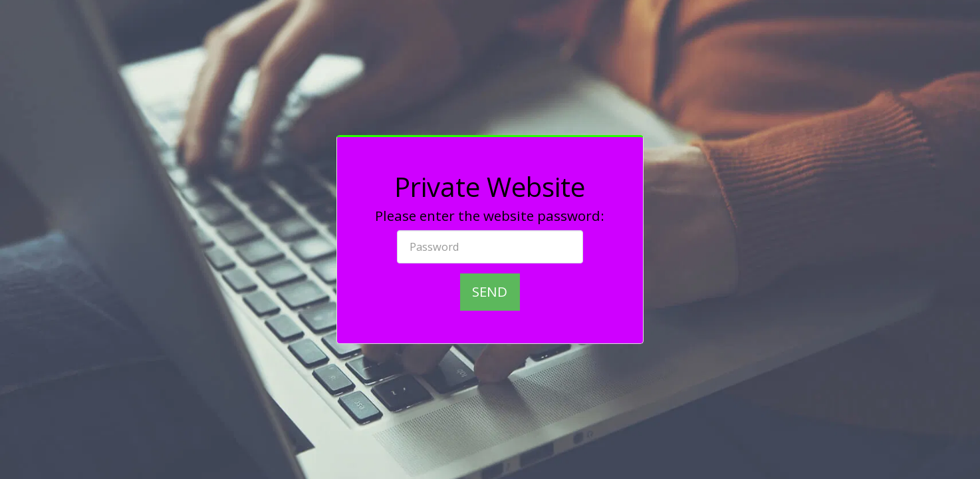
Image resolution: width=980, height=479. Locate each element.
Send (490, 291)
